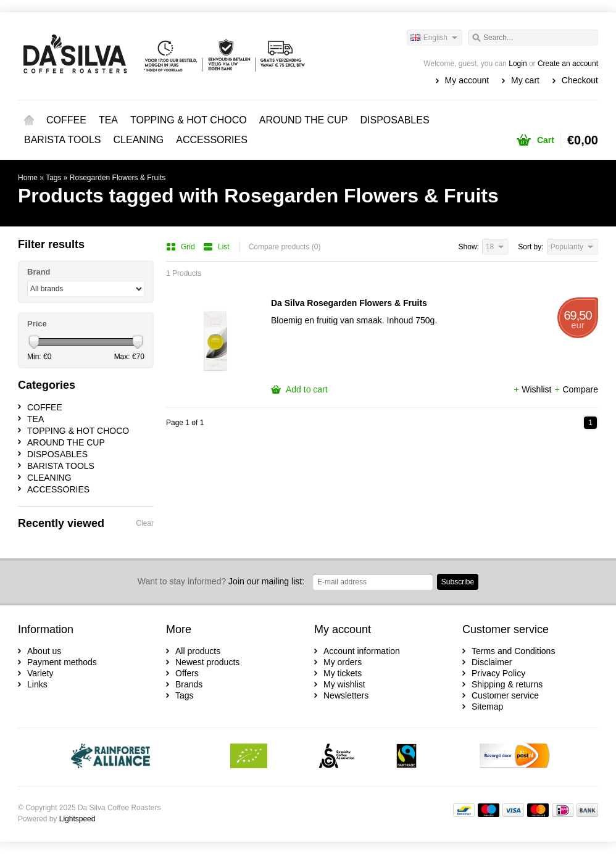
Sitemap (487, 707)
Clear (145, 523)
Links (37, 684)
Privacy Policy (498, 673)
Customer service (505, 695)
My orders (343, 662)
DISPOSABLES (395, 120)
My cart (525, 80)
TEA (108, 120)
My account (467, 80)
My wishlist (344, 684)
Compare (576, 389)
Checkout (580, 80)
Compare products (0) (285, 247)
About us (44, 651)
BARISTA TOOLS (63, 140)
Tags (53, 178)
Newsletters (346, 695)
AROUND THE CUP (304, 120)
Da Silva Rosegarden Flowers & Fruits (349, 303)
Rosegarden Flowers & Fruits (118, 178)
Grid (181, 247)
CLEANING (139, 140)
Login (518, 64)
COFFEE (66, 120)
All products (198, 651)
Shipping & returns (507, 684)
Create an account (568, 64)
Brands (189, 684)
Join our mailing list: (221, 581)
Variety (40, 673)
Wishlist (533, 389)
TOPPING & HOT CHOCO (189, 120)
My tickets (343, 673)
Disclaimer (492, 662)
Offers (187, 673)
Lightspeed (77, 819)
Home (29, 120)
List (216, 247)
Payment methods (62, 662)
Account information (362, 651)
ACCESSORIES (212, 140)
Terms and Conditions (513, 651)
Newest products (207, 662)
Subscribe (458, 582)
